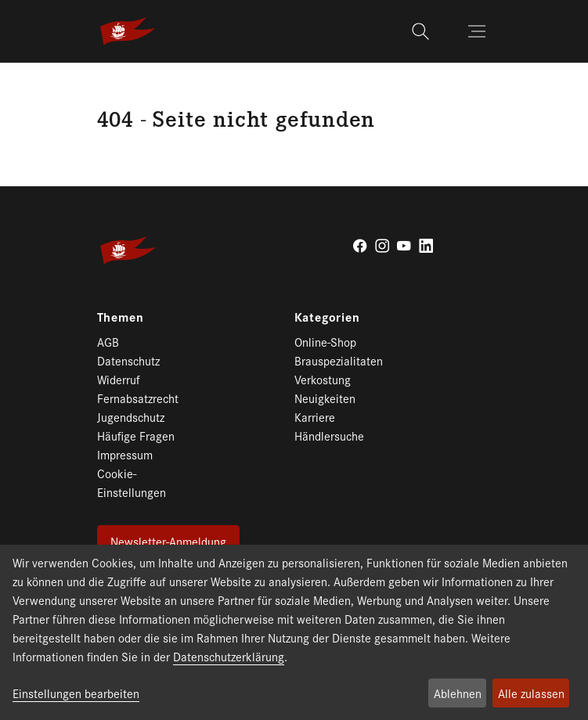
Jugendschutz (131, 417)
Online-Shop (325, 342)
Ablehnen (458, 693)
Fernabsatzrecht (138, 398)
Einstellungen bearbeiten (76, 693)
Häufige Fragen (136, 436)
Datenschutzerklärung (229, 656)
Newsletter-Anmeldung (168, 541)
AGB (108, 342)
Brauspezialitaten (339, 360)
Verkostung (323, 379)
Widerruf (119, 379)
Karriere (315, 417)
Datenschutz (128, 360)
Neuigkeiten (325, 398)
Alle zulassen (531, 693)
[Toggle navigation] (478, 31)
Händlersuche (329, 436)
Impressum (125, 454)
